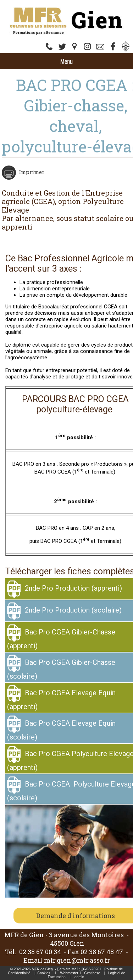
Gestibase (92, 973)
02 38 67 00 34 (40, 952)
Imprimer (31, 172)
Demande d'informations (76, 916)
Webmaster (69, 973)
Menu (66, 61)
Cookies (44, 973)
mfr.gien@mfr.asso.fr (77, 960)
